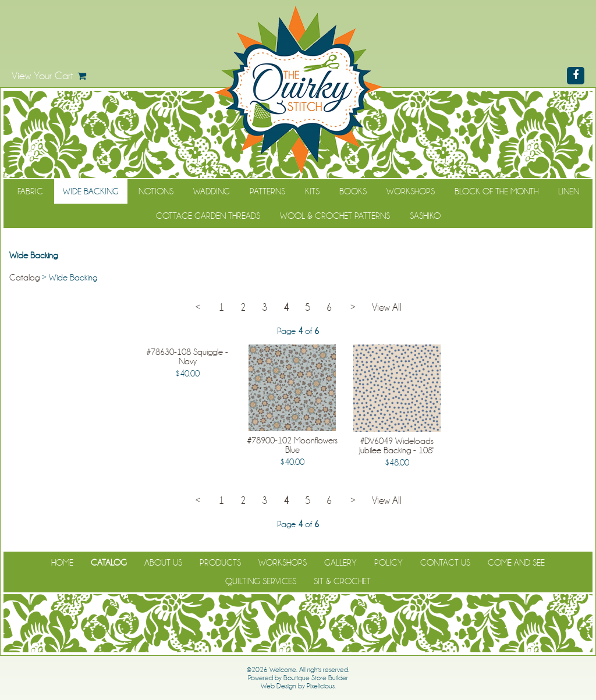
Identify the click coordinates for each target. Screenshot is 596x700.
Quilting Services (261, 581)
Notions (156, 191)
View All (387, 308)
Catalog (24, 278)
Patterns (267, 191)
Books (353, 191)
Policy (389, 563)
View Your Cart (42, 76)
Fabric (30, 191)
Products (220, 563)
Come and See (516, 563)
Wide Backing (91, 191)
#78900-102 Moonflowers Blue (292, 445)
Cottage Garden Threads (208, 216)
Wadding (212, 191)
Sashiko (425, 216)
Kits (312, 191)
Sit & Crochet (342, 581)
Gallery (340, 563)
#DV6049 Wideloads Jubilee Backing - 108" (397, 446)
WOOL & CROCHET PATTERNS (335, 216)
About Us (163, 563)
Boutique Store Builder (316, 678)
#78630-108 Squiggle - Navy (187, 357)
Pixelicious (321, 686)
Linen (569, 191)
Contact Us (445, 563)
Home (62, 563)
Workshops (411, 191)
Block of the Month (496, 191)
